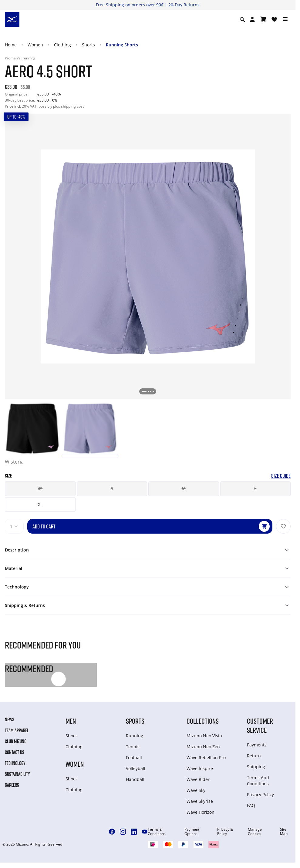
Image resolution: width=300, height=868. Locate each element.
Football (134, 757)
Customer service (260, 725)
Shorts (88, 45)
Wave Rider (198, 779)
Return (254, 756)
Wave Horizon (201, 812)
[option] (32, 428)
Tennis (133, 747)
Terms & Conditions (157, 832)
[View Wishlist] (274, 19)
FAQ (251, 805)
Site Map (284, 832)
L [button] (255, 489)
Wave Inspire (200, 768)
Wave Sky (196, 790)
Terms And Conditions (258, 781)
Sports (135, 721)
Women (35, 45)
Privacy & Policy (225, 832)
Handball (135, 779)
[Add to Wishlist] (283, 526)
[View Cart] (263, 19)
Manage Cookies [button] (255, 832)
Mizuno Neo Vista (204, 736)
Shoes (72, 736)
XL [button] (40, 504)
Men (71, 721)
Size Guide (281, 476)
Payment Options (192, 832)
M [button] (184, 489)
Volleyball (136, 768)
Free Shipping (110, 5)
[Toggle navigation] (285, 19)
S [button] (112, 489)
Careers (12, 785)
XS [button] (40, 489)
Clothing (62, 45)
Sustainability (17, 774)
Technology (15, 763)
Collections (203, 721)
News (10, 719)
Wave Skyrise (200, 801)
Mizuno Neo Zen (203, 747)
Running (135, 736)
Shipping (256, 767)
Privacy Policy (260, 794)
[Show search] (242, 19)
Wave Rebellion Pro (206, 757)
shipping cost (72, 106)
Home (11, 45)
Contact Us (15, 752)
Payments (257, 745)
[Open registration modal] (252, 19)
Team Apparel (17, 730)
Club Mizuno (16, 741)
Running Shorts (122, 45)
